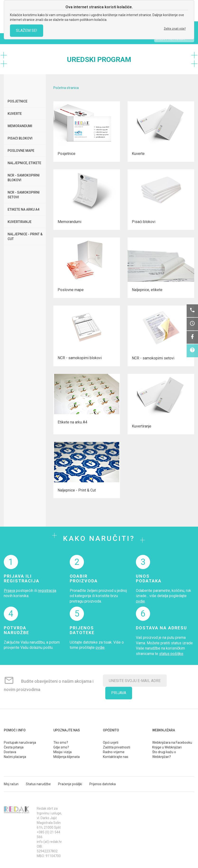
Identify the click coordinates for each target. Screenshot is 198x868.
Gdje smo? (61, 747)
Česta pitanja (14, 747)
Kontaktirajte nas (116, 757)
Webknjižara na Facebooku (172, 743)
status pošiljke (171, 654)
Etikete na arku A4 (23, 209)
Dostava (10, 752)
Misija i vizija (62, 752)
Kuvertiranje (20, 222)
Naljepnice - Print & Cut (25, 237)
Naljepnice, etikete (24, 163)
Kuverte (15, 114)
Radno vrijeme (114, 752)
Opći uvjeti (111, 743)
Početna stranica (66, 88)
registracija (47, 591)
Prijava (9, 591)
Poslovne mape (21, 151)
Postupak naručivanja (20, 743)
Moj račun (11, 784)
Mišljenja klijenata (67, 757)
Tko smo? (61, 743)
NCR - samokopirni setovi (24, 195)
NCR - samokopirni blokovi (24, 178)
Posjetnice (18, 101)
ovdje (140, 601)
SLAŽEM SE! (27, 30)
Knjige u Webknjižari (167, 747)
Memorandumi (20, 126)
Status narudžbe (38, 784)
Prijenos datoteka (103, 784)
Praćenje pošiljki (70, 784)
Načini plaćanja (15, 757)
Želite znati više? (175, 29)
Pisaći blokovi (20, 138)
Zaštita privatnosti (117, 747)
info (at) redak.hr (49, 842)
